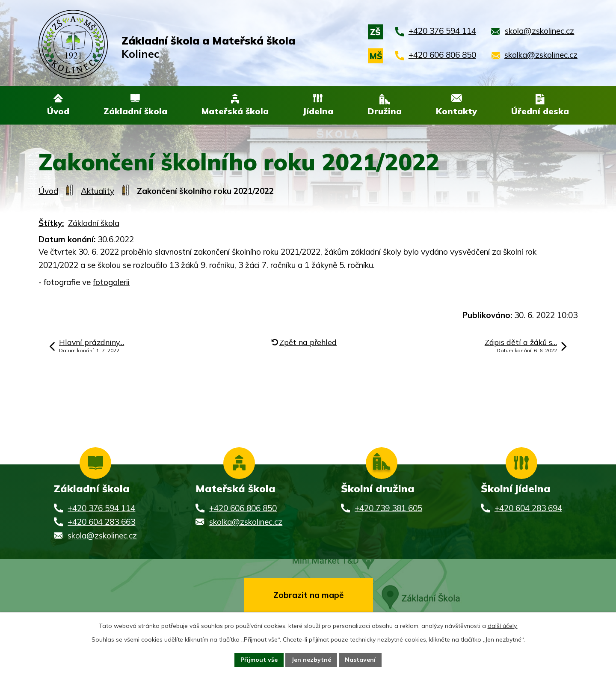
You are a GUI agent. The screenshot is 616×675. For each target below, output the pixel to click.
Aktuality (98, 191)
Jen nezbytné (311, 660)
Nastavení (360, 660)
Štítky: (51, 223)
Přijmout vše (259, 660)
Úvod (48, 191)
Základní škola (94, 223)
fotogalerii (111, 282)
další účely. (503, 626)
